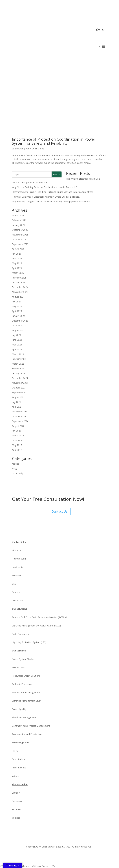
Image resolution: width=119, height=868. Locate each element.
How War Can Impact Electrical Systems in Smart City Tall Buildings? (46, 197)
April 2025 (17, 268)
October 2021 (19, 388)
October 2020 (19, 416)
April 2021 (17, 407)
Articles (16, 464)
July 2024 (16, 301)
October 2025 (19, 239)
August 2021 (18, 397)
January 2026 (18, 225)
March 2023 (18, 354)
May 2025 (17, 263)
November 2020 (20, 412)
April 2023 (17, 349)
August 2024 (18, 297)
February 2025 (19, 278)
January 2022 (18, 373)
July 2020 (16, 431)
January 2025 (18, 282)
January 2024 (18, 316)
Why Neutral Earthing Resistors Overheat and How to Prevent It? (44, 187)
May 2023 (17, 344)
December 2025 (20, 230)
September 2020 (20, 421)
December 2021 (20, 378)
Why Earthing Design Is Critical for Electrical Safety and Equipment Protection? (51, 201)
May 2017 (17, 445)
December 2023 (20, 321)
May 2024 (17, 306)
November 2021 (20, 383)
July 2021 (16, 402)
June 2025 (17, 258)
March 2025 (18, 273)
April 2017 (17, 450)
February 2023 (19, 359)
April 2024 (17, 311)
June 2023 (17, 340)
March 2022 (18, 364)
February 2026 (19, 220)
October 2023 (19, 325)
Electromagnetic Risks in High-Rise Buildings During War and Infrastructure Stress (53, 192)
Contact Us (59, 511)
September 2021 (20, 392)
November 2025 (20, 234)
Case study (17, 473)
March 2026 (18, 215)
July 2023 (16, 335)
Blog (42, 148)
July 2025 (16, 254)
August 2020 (18, 426)
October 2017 (19, 440)
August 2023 (18, 330)
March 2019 (18, 435)
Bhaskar (19, 148)
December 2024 (20, 287)
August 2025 (18, 249)
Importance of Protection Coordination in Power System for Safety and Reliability (56, 141)
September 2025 (20, 244)
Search (57, 174)
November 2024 (20, 292)
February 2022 (19, 368)
